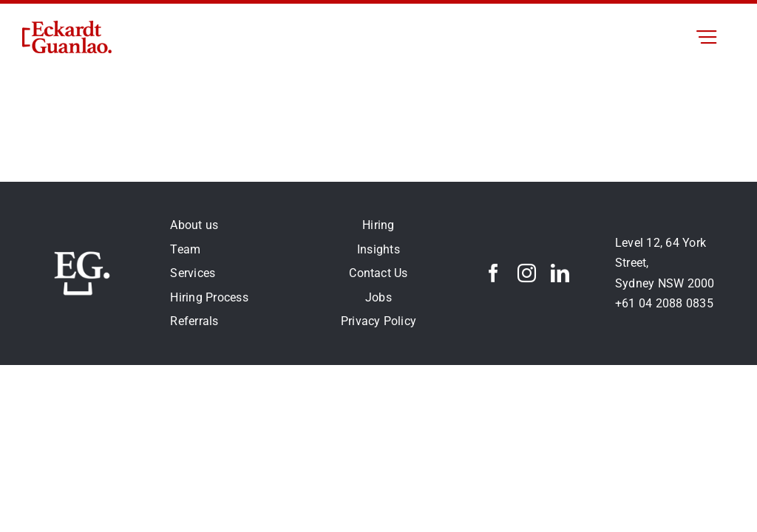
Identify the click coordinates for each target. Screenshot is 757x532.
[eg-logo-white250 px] (82, 249)
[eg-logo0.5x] (67, 26)
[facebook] (493, 273)
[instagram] (527, 273)
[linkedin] (560, 273)
